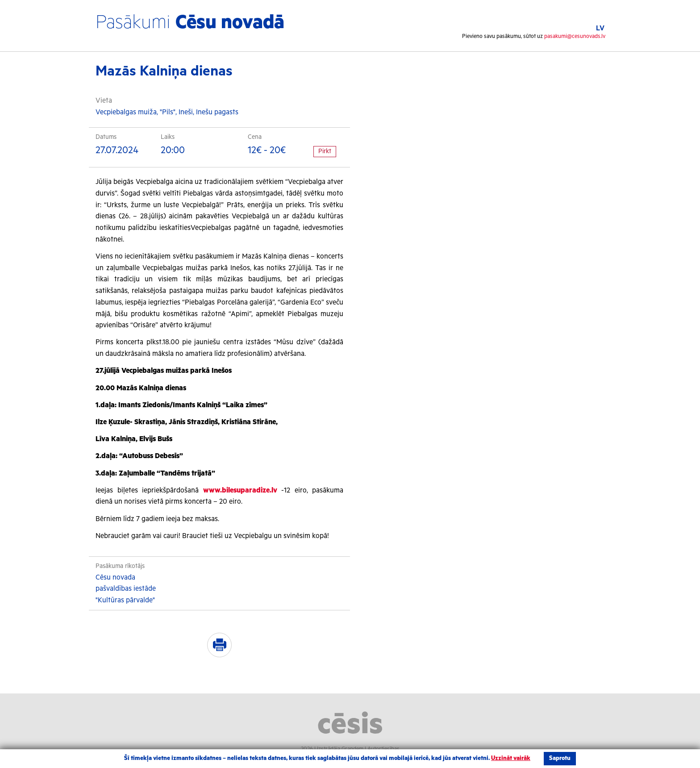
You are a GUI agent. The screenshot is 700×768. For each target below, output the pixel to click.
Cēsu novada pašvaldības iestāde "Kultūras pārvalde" (126, 589)
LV (600, 28)
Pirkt (325, 151)
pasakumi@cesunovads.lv (575, 36)
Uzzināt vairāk (511, 758)
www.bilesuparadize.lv (240, 490)
